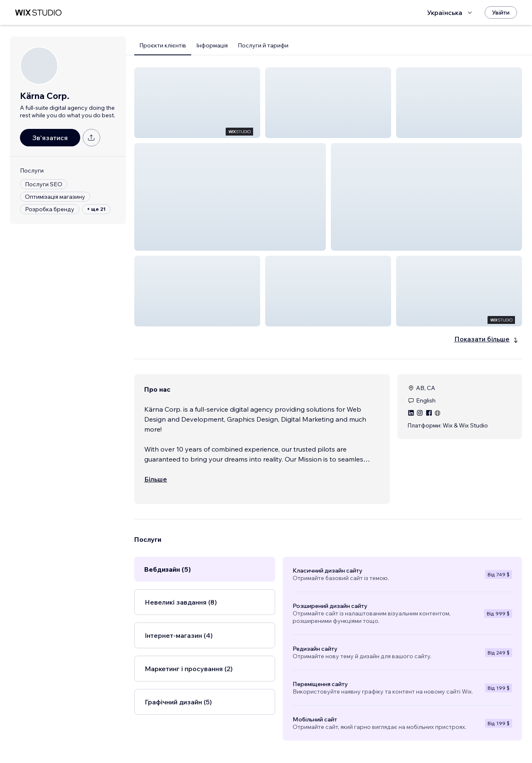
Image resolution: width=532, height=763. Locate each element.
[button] (197, 103)
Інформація (212, 45)
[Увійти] (501, 12)
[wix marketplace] (38, 13)
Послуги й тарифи (263, 45)
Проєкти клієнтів (163, 45)
